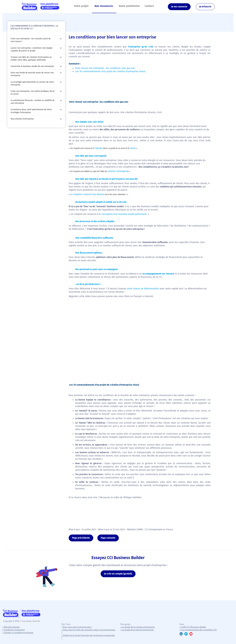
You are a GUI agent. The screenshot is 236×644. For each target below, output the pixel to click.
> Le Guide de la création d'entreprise (138, 627)
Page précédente (81, 538)
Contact (149, 6)
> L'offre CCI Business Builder (193, 627)
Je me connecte (179, 7)
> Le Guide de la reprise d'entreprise (137, 630)
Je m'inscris (205, 7)
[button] (61, 39)
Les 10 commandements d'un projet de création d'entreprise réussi (110, 71)
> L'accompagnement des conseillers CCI (198, 630)
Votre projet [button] (82, 6)
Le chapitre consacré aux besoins (87, 194)
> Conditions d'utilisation (14, 630)
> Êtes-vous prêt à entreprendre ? (77, 627)
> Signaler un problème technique (18, 632)
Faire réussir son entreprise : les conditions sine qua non (105, 68)
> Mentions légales (11, 627)
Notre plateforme (129, 6)
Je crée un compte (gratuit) (118, 574)
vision (133, 148)
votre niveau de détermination (143, 289)
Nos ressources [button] (104, 6)
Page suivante (108, 538)
